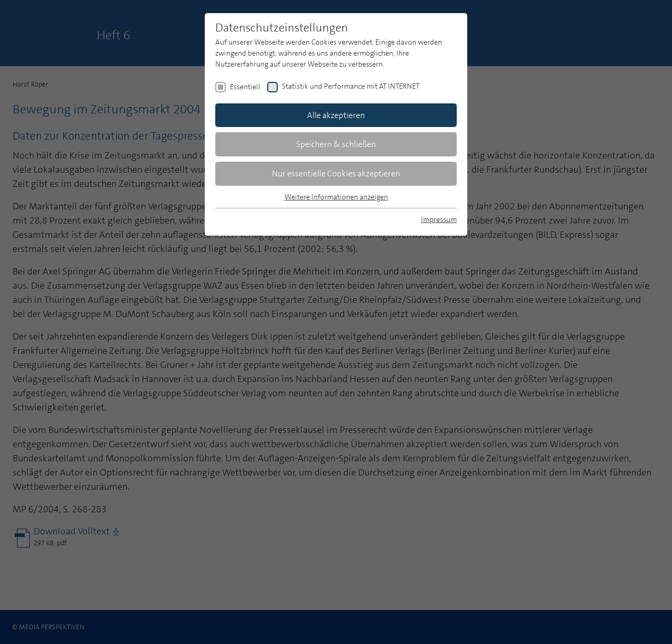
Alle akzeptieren (336, 115)
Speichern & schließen (336, 144)
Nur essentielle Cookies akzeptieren (336, 173)
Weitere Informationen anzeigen (336, 197)
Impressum (439, 219)
